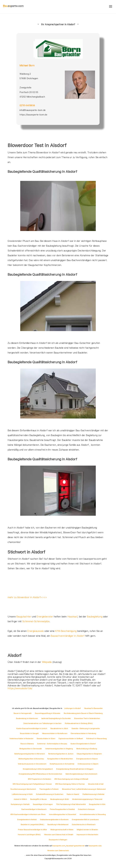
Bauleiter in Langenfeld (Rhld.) (32, 825)
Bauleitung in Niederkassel (58, 825)
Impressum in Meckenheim (87, 835)
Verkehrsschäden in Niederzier (21, 739)
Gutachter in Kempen (86, 809)
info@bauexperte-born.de (33, 110)
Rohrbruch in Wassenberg (96, 739)
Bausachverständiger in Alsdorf (68, 636)
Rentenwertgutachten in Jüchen (61, 754)
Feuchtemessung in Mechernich (23, 789)
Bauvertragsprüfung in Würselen (48, 713)
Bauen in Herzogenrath (23, 713)
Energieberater (45, 617)
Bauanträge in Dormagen (43, 804)
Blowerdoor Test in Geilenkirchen (87, 718)
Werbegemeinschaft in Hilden (62, 830)
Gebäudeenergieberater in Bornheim (54, 820)
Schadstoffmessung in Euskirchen (50, 794)
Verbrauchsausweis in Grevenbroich (32, 764)
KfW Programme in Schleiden (39, 779)
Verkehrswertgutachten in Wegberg (59, 749)
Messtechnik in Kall (96, 784)
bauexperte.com (59, 846)
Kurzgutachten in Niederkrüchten (60, 759)
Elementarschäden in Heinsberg (83, 733)
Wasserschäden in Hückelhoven (55, 733)
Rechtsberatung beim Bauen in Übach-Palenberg (83, 713)
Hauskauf (72, 617)
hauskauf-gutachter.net (75, 846)
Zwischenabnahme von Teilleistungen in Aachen (42, 723)
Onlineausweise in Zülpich (88, 764)
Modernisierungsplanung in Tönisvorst (87, 799)
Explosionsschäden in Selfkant (71, 739)
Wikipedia (47, 662)
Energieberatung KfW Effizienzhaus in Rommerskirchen (40, 774)
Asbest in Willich (20, 799)
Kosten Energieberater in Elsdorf (83, 744)
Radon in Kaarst (73, 794)
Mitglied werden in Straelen (87, 830)
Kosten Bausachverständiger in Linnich (32, 728)
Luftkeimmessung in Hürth (22, 794)
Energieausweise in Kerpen (87, 759)
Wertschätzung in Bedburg (86, 749)
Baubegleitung (95, 617)
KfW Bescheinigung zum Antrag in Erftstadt (71, 779)
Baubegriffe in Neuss (38, 799)
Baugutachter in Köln (97, 804)
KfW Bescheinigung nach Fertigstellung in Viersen (32, 784)
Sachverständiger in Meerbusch (34, 809)
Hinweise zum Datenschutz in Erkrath (59, 835)
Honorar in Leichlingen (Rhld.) (29, 835)
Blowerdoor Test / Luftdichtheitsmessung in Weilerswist (84, 789)
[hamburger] (111, 7)
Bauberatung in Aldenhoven (27, 718)
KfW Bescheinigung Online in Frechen (70, 784)
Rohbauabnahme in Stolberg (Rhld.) (79, 723)
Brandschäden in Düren (46, 739)
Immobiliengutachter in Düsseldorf (63, 814)
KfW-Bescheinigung (66, 631)
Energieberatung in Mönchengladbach (38, 769)
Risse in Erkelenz (27, 744)
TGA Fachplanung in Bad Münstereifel (71, 804)
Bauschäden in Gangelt (29, 733)
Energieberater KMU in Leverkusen (85, 820)
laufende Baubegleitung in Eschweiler (56, 718)
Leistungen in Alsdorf (72, 708)
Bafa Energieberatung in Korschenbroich (81, 774)
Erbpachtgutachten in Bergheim (89, 754)
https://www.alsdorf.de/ (20, 688)
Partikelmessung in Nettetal (93, 794)
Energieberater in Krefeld (27, 820)
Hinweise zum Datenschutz (58, 851)
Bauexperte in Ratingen (58, 840)
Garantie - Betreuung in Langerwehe (86, 728)
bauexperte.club (95, 846)
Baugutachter (24, 617)
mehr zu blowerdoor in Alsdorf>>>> (27, 597)
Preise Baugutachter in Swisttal (62, 809)
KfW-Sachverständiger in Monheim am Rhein (28, 814)
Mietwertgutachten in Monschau (31, 759)
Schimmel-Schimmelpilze (36, 621)
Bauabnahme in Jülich (59, 728)
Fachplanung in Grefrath (20, 804)
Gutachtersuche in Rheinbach (84, 825)
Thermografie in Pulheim (49, 789)
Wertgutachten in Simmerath (31, 749)
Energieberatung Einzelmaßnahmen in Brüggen (75, 769)
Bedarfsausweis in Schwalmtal (62, 764)
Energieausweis (35, 631)
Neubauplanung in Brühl (60, 799)
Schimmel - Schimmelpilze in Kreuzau (52, 744)
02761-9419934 (27, 105)
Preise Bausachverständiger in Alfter (32, 830)
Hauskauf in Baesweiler (93, 708)
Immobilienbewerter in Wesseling (93, 814)
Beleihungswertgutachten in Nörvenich (30, 754)
